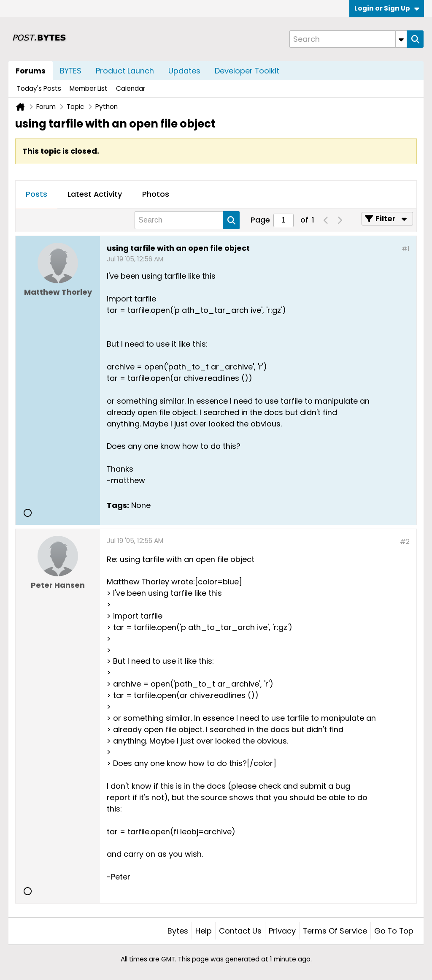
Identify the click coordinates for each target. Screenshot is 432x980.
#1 (406, 248)
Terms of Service (335, 931)
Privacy (282, 931)
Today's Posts (39, 88)
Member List (89, 88)
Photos (156, 194)
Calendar (131, 88)
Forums (31, 71)
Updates (184, 71)
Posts (36, 194)
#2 (405, 542)
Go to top (394, 931)
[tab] (36, 195)
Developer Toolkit (247, 71)
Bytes (178, 931)
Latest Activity (95, 194)
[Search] (348, 39)
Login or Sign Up (387, 8)
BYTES (71, 71)
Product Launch (125, 71)
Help (204, 931)
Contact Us (240, 931)
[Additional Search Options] (401, 39)
